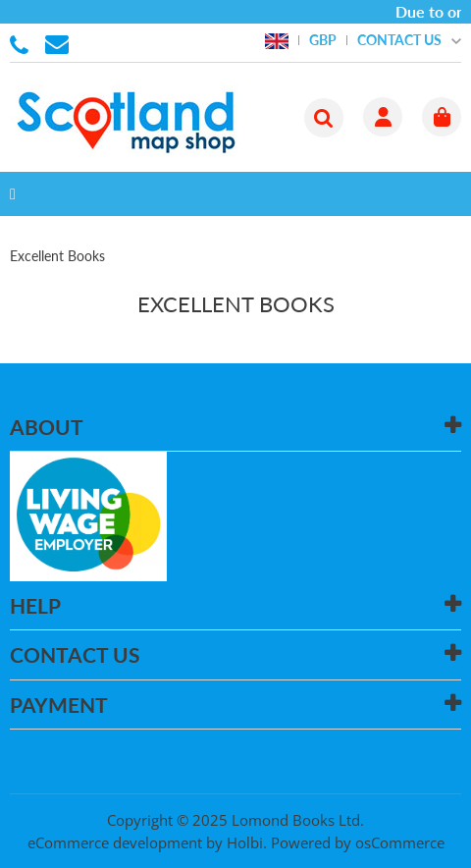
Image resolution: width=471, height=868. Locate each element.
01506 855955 (23, 43)
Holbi (245, 842)
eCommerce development (115, 842)
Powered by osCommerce (358, 842)
